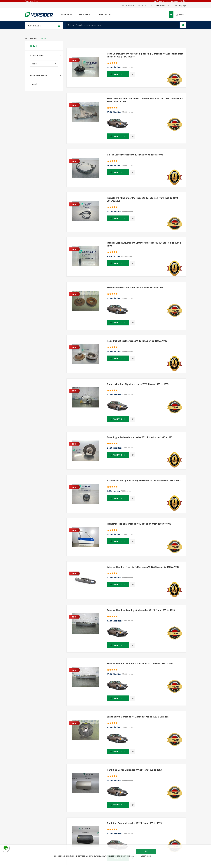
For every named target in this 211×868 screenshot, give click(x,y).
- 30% (74, 444)
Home (26, 38)
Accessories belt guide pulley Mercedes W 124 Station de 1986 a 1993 (144, 481)
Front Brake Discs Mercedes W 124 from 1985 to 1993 (135, 288)
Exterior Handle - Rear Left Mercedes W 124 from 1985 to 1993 (140, 664)
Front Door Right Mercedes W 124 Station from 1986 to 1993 (139, 524)
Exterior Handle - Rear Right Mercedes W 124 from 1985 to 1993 (141, 610)
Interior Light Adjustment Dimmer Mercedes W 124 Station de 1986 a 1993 (144, 244)
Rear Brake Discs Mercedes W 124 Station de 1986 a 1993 (137, 341)
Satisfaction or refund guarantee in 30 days (170, 1)
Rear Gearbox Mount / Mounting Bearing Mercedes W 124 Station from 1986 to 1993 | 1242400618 (145, 55)
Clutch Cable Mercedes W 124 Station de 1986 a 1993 (135, 155)
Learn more (146, 856)
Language (182, 5)
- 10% (74, 60)
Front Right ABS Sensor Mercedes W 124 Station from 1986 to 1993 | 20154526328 (143, 199)
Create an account (161, 5)
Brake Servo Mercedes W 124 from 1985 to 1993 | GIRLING (138, 717)
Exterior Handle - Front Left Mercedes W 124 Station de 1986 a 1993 (143, 567)
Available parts (38, 75)
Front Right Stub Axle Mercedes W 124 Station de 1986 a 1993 (140, 437)
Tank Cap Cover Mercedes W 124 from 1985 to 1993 (134, 770)
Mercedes (34, 38)
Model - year (37, 55)
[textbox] (122, 25)
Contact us (105, 15)
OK (146, 851)
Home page (66, 15)
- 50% (74, 530)
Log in (144, 5)
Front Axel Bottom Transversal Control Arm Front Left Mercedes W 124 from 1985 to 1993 (145, 100)
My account (86, 15)
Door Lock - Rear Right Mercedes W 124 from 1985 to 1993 (138, 384)
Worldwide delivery (32, 1)
